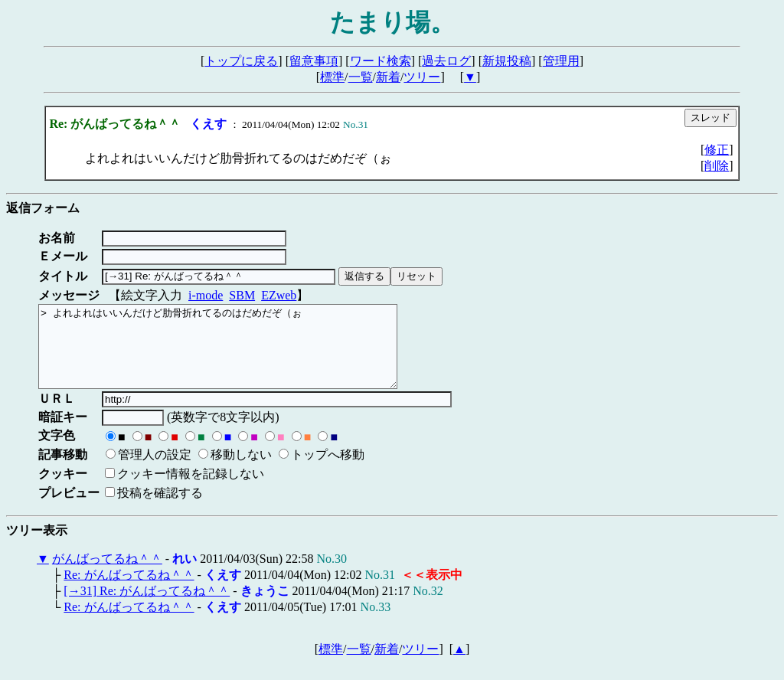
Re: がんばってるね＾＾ (129, 591)
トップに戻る (241, 61)
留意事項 (314, 61)
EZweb (279, 295)
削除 (717, 166)
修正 (717, 150)
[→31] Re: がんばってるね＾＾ (147, 607)
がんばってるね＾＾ (107, 575)
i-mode (206, 295)
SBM (242, 295)
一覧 (361, 77)
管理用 (561, 61)
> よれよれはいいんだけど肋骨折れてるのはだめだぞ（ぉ (239, 355)
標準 (332, 77)
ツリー (422, 77)
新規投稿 (507, 61)
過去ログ (446, 61)
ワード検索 (381, 61)
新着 (388, 77)
